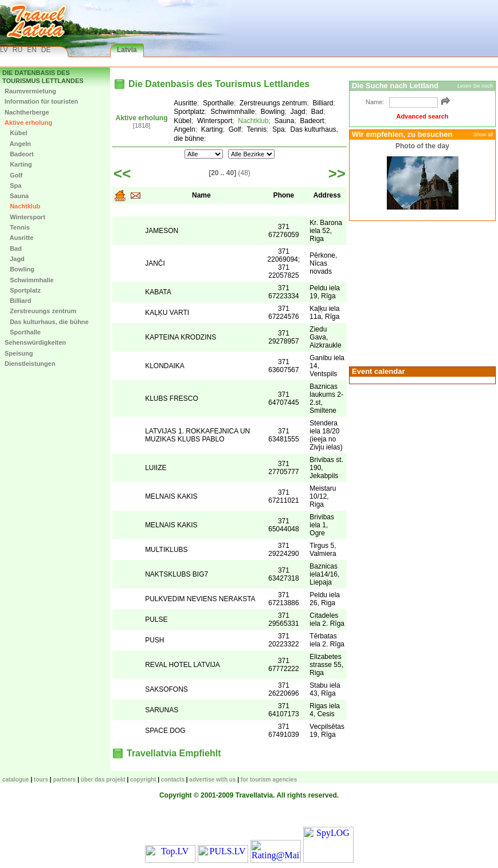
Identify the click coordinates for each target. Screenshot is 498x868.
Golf (13, 175)
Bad (13, 248)
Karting (18, 164)
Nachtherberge (27, 112)
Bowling (19, 269)
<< (122, 173)
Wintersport (25, 217)
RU (17, 50)
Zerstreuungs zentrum (40, 311)
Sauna (17, 196)
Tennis (17, 227)
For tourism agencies (269, 780)
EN (32, 50)
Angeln (18, 144)
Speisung (19, 353)
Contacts (173, 780)
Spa (13, 186)
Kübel (16, 133)
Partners (64, 780)
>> (337, 173)
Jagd (15, 259)
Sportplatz (23, 290)
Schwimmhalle (29, 280)
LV (4, 50)
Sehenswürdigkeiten (35, 342)
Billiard (18, 301)
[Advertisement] (421, 293)
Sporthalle (23, 332)
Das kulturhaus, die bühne (47, 322)
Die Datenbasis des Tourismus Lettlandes (43, 77)
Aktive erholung (28, 123)
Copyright (143, 780)
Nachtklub (22, 206)
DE (46, 50)
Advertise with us (212, 780)
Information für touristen (41, 101)
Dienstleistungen (30, 364)
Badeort (19, 154)
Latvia (127, 50)
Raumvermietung (30, 91)
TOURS (41, 780)
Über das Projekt (103, 780)
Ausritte (19, 238)
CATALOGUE (16, 780)
